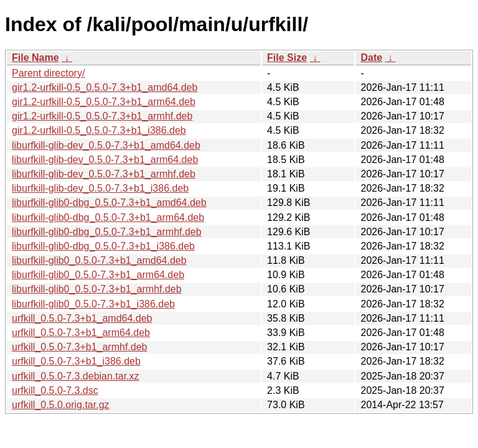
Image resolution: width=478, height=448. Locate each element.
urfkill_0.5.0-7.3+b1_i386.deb (76, 361)
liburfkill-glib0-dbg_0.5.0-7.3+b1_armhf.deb (107, 232)
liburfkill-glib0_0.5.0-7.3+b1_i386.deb (93, 304)
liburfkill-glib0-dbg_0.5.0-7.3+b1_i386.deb (103, 246)
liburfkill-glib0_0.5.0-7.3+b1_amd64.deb (99, 260)
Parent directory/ (48, 73)
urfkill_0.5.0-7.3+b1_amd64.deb (82, 318)
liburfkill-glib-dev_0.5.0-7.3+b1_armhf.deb (104, 174)
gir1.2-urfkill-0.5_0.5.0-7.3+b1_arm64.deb (104, 102)
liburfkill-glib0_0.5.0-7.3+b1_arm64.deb (98, 275)
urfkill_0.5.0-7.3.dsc (55, 390)
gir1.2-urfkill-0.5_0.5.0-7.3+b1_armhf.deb (102, 116)
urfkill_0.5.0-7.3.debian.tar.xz (76, 376)
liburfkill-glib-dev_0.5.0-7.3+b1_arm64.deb (105, 160)
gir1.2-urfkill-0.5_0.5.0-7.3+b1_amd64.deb (105, 87)
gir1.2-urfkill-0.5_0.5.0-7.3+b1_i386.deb (99, 130)
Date (371, 58)
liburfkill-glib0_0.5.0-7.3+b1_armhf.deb (97, 289)
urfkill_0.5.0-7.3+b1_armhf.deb (79, 347)
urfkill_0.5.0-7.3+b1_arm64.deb (81, 333)
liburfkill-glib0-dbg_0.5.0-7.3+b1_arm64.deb (108, 217)
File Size (287, 58)
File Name (35, 58)
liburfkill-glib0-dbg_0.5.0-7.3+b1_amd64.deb (109, 203)
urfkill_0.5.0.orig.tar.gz (61, 405)
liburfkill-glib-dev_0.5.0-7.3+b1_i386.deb (100, 188)
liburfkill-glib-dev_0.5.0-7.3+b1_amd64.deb (106, 145)
